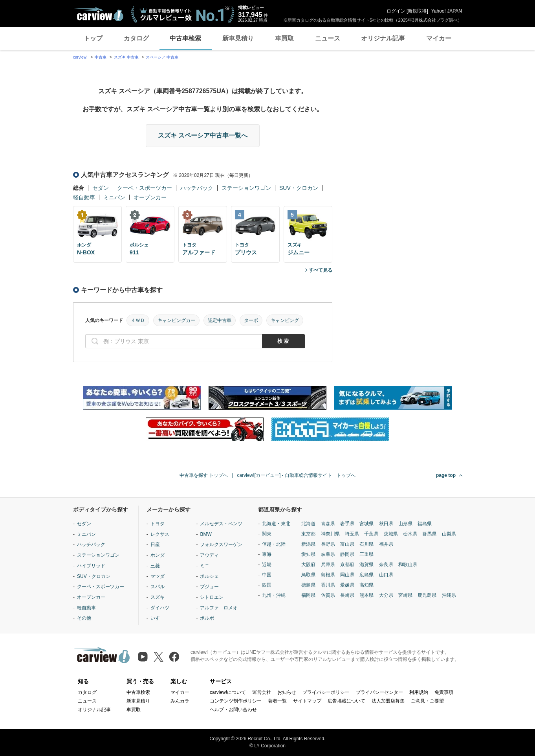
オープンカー (150, 197)
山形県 (405, 524)
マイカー (439, 38)
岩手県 (347, 524)
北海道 (308, 524)
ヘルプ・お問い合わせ (233, 710)
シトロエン (212, 597)
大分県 (386, 595)
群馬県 (429, 534)
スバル (158, 587)
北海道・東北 (276, 524)
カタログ (136, 38)
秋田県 (386, 524)
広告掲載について (346, 701)
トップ (93, 38)
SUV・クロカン (299, 188)
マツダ (158, 576)
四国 (267, 585)
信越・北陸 (274, 544)
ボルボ (207, 618)
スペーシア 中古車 (162, 57)
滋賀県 (366, 565)
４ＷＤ (138, 320)
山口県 (386, 575)
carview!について (228, 692)
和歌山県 (408, 565)
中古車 (101, 57)
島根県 (328, 575)
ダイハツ (160, 608)
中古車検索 (185, 38)
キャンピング (285, 320)
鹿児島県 (427, 595)
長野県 (328, 544)
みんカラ (180, 701)
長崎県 (347, 595)
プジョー (209, 587)
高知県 (366, 585)
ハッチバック (197, 188)
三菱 (155, 566)
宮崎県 (405, 595)
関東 (267, 534)
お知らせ (287, 692)
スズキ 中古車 (126, 57)
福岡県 (308, 595)
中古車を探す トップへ (204, 475)
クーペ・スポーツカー (145, 188)
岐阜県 (328, 554)
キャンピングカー (176, 320)
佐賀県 (328, 595)
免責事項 (444, 692)
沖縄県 (449, 595)
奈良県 (386, 565)
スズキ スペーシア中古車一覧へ (203, 135)
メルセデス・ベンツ (221, 524)
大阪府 (308, 565)
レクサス (160, 534)
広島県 (366, 575)
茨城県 (391, 534)
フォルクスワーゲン (221, 544)
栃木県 (410, 534)
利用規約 (419, 692)
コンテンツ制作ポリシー (236, 701)
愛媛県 (347, 585)
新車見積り (238, 38)
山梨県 (449, 534)
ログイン (396, 11)
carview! (80, 57)
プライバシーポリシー (326, 692)
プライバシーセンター (379, 692)
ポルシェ (209, 576)
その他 (84, 618)
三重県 (366, 554)
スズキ (158, 597)
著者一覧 (277, 701)
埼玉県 (352, 534)
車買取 (284, 38)
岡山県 (347, 575)
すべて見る (321, 270)
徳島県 (308, 585)
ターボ (251, 320)
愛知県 (308, 554)
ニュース (328, 38)
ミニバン (114, 197)
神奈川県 (330, 534)
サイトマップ (307, 701)
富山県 (347, 544)
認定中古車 (220, 320)
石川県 (366, 544)
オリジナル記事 (383, 38)
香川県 (328, 585)
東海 (267, 554)
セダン (101, 188)
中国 (267, 575)
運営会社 (262, 692)
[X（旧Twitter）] (158, 657)
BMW (206, 534)
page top (446, 475)
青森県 (328, 524)
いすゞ (158, 618)
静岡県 (347, 554)
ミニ (205, 566)
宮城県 (366, 524)
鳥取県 (308, 575)
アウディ (209, 555)
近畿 (267, 565)
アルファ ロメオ (219, 608)
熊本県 (366, 595)
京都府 (347, 565)
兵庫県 (328, 565)
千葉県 (371, 534)
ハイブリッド (91, 566)
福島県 (425, 524)
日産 (155, 544)
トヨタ (158, 524)
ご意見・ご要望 (427, 701)
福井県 (386, 544)
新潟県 (308, 544)
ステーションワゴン (246, 188)
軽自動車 (84, 197)
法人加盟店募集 (388, 701)
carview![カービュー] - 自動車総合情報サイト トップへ (296, 475)
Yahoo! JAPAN (447, 11)
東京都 (308, 534)
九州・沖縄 (274, 595)
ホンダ (158, 555)
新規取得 (417, 11)
